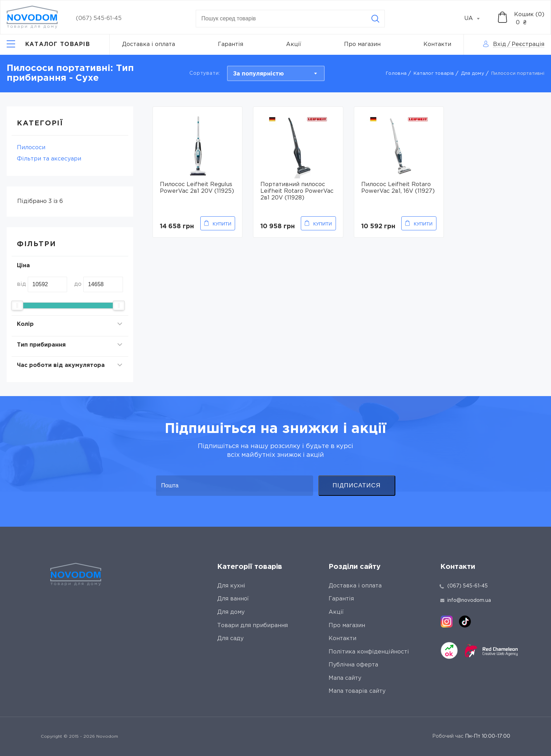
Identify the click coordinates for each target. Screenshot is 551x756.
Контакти (437, 44)
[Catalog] (48, 45)
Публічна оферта (353, 665)
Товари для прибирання (252, 626)
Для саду (230, 639)
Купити (222, 224)
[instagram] (447, 622)
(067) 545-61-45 (99, 18)
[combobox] (476, 19)
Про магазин (362, 44)
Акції (294, 44)
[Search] (375, 19)
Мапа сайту (345, 678)
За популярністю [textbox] (258, 74)
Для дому (473, 74)
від (21, 284)
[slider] (17, 305)
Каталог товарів (434, 74)
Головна (396, 74)
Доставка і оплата (148, 44)
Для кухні (231, 586)
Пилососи (31, 148)
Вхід (500, 44)
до (78, 284)
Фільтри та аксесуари (49, 159)
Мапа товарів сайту (357, 691)
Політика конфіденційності (369, 652)
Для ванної (233, 599)
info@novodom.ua (466, 600)
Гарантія (231, 44)
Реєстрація (528, 44)
